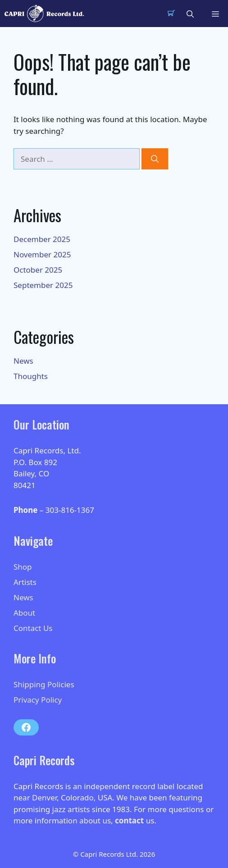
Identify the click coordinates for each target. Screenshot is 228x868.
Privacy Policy (38, 700)
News (23, 361)
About (24, 613)
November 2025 (42, 254)
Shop (23, 567)
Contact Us (33, 628)
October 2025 (38, 270)
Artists (25, 582)
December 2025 (42, 239)
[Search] (155, 159)
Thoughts (31, 376)
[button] (190, 14)
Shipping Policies (44, 684)
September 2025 (43, 285)
